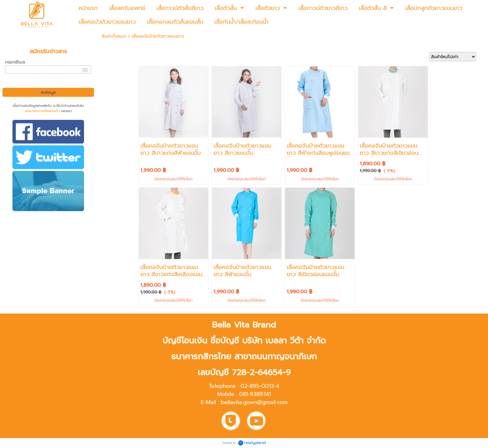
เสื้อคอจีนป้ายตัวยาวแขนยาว (158, 36)
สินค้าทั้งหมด (114, 36)
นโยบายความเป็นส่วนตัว (42, 111)
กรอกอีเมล (15, 62)
